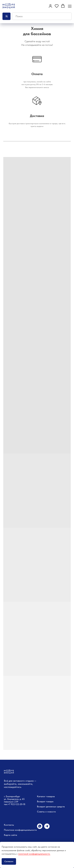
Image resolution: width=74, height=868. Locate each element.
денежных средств (55, 807)
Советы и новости (46, 812)
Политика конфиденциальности (20, 830)
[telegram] (47, 828)
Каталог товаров (46, 796)
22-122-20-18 (19, 804)
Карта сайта (10, 835)
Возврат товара (45, 801)
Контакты (9, 825)
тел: (6, 804)
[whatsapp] (40, 828)
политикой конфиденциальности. (34, 854)
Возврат (41, 807)
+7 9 (10, 804)
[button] (50, 6)
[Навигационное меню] (70, 6)
